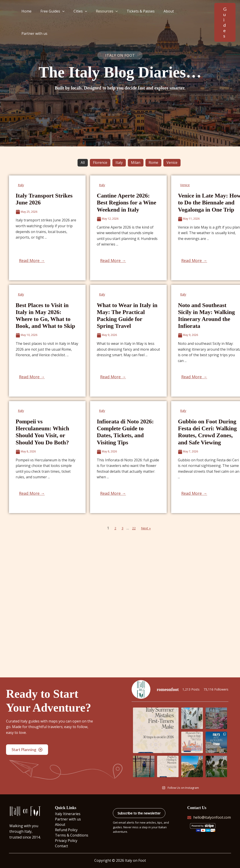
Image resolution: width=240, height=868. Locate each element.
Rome (153, 162)
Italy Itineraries (68, 814)
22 (134, 528)
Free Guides (55, 19)
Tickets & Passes (137, 19)
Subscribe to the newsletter (139, 813)
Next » (146, 528)
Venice (172, 162)
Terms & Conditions (72, 835)
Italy (119, 162)
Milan (136, 162)
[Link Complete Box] (47, 228)
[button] (64, 19)
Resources (105, 19)
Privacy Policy (66, 841)
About (164, 19)
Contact (61, 846)
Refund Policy (66, 830)
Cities (81, 19)
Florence (100, 162)
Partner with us (189, 19)
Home (30, 19)
